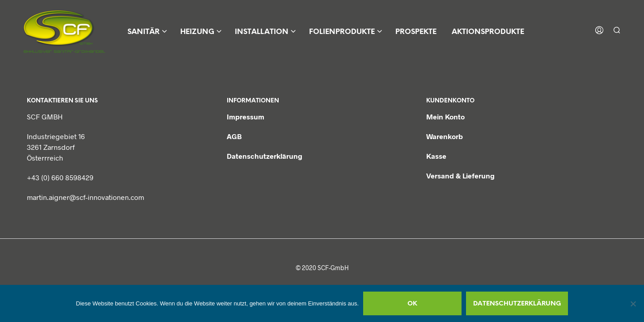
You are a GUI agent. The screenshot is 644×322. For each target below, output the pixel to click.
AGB (234, 136)
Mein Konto (445, 117)
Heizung (197, 32)
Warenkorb (445, 136)
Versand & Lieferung (460, 176)
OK (412, 304)
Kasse (436, 156)
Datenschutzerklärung (265, 156)
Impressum (246, 117)
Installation (262, 32)
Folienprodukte (342, 32)
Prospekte (416, 32)
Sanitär (144, 32)
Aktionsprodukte (488, 32)
